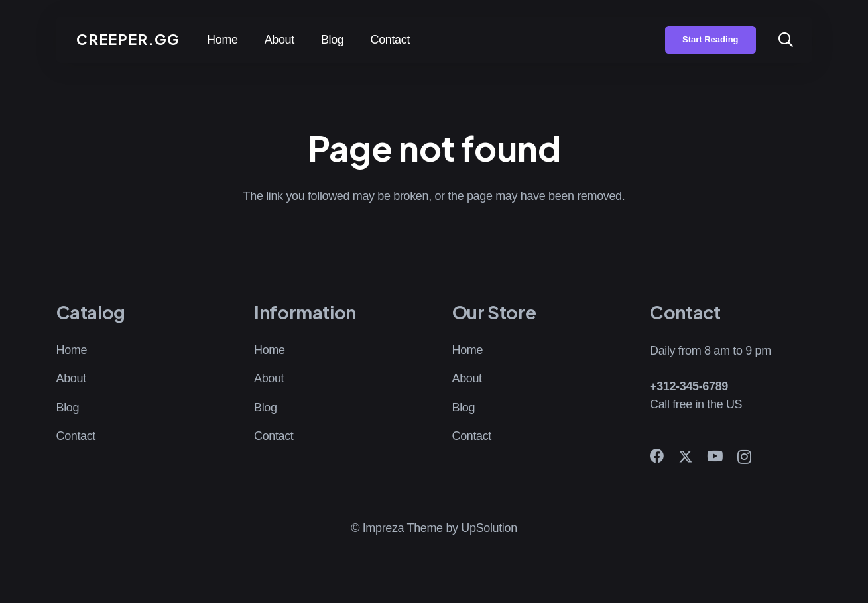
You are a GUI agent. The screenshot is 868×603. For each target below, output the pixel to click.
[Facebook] (657, 457)
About (71, 378)
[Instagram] (744, 457)
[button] (786, 40)
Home (72, 350)
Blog (68, 408)
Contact (76, 436)
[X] (686, 457)
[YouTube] (715, 457)
